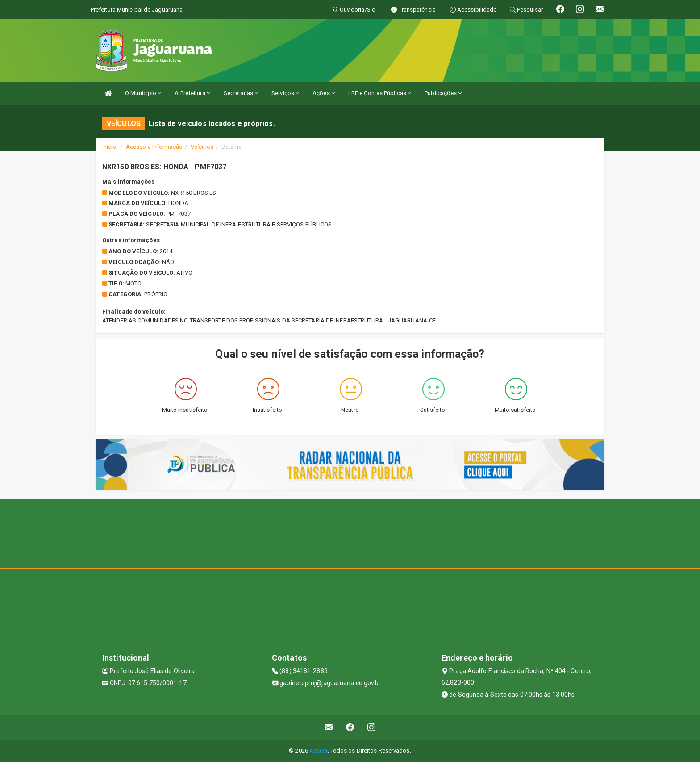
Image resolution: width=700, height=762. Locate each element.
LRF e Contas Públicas (380, 93)
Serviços (285, 93)
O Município (143, 93)
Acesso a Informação (154, 147)
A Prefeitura (192, 93)
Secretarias (241, 93)
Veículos (202, 147)
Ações (324, 93)
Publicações (443, 93)
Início (109, 147)
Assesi (319, 751)
